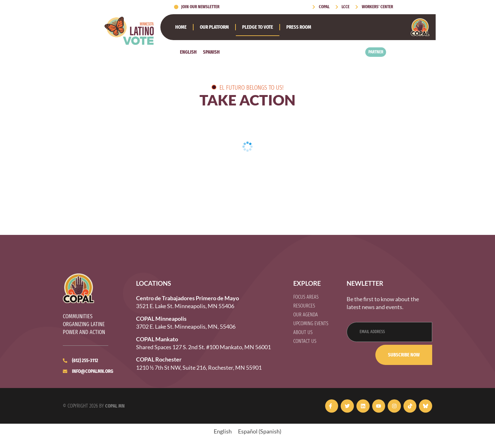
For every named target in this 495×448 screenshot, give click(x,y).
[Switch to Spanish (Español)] (260, 431)
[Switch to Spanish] (211, 52)
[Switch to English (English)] (223, 431)
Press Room (299, 27)
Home (181, 27)
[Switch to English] (188, 52)
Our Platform (214, 27)
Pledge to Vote (258, 27)
